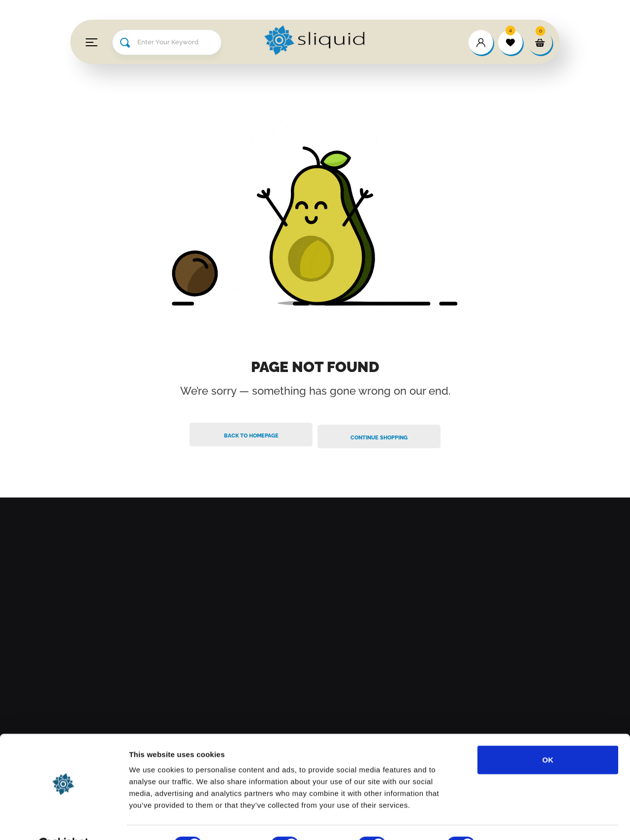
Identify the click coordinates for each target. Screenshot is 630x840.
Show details (517, 821)
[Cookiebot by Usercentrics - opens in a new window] (64, 821)
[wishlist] (510, 42)
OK (548, 735)
